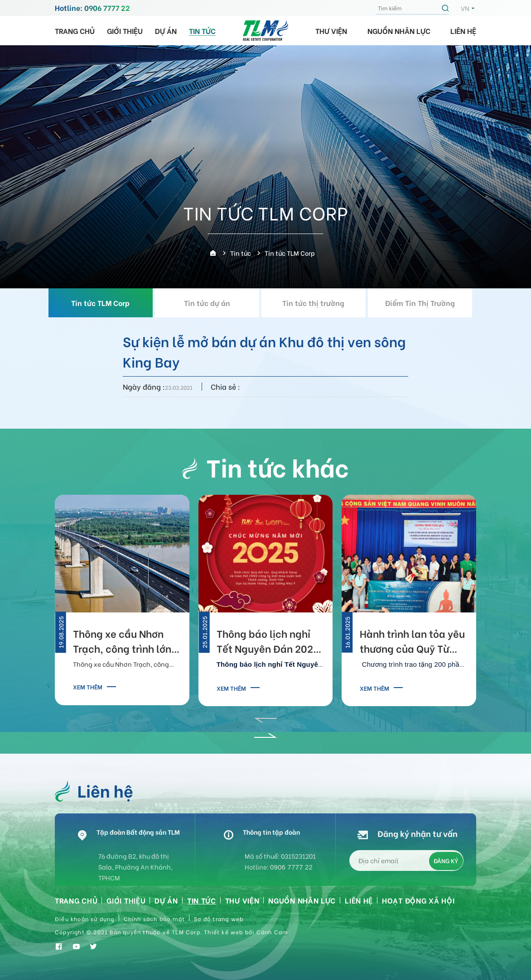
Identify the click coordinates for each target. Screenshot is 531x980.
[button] (265, 717)
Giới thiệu (125, 31)
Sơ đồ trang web (219, 919)
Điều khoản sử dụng (85, 919)
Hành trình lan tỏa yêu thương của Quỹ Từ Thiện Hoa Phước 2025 (413, 643)
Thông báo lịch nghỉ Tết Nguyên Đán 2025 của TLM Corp (268, 643)
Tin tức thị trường (319, 303)
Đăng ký (446, 861)
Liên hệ (463, 31)
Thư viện (331, 31)
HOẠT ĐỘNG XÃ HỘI (418, 900)
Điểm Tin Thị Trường (425, 303)
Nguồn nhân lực (399, 31)
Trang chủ (75, 31)
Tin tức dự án (212, 303)
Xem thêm (88, 686)
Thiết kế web (223, 932)
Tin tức (202, 31)
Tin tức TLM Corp (106, 303)
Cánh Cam (273, 932)
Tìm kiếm (447, 8)
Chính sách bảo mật (154, 919)
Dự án (166, 31)
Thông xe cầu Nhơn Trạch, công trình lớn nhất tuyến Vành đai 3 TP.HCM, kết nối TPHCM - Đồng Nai (125, 643)
